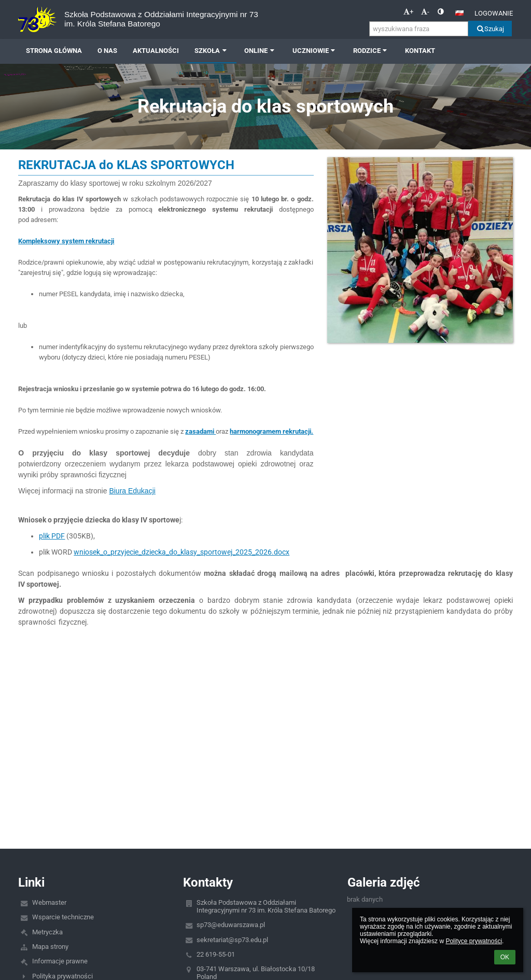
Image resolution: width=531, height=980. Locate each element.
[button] (459, 13)
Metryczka (47, 932)
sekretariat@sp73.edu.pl (232, 940)
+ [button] (408, 12)
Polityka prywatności (62, 976)
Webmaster (49, 902)
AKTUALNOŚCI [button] (156, 51)
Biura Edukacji (132, 491)
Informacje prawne (60, 961)
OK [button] (505, 957)
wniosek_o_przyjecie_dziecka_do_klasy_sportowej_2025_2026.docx (181, 552)
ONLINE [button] (260, 51)
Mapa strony (50, 947)
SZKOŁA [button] (212, 51)
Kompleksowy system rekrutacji (66, 241)
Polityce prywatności (474, 941)
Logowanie (494, 13)
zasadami (200, 431)
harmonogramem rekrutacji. (271, 431)
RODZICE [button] (371, 51)
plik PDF (52, 536)
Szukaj (490, 29)
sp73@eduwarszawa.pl (231, 925)
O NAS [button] (107, 51)
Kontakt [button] (420, 51)
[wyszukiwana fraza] (419, 29)
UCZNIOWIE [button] (315, 51)
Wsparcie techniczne (63, 917)
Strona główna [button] (54, 51)
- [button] (425, 12)
